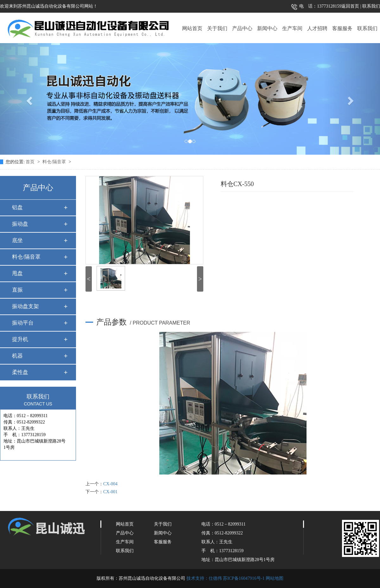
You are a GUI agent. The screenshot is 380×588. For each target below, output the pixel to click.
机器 (17, 356)
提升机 (20, 339)
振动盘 (20, 224)
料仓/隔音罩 (55, 162)
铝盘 (17, 207)
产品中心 (242, 28)
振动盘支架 (25, 306)
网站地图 (275, 578)
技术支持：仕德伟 (204, 578)
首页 (31, 162)
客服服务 (342, 28)
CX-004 (110, 484)
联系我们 (371, 6)
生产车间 (292, 28)
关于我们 (217, 28)
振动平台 (23, 323)
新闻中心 (267, 28)
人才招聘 (317, 28)
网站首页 (192, 28)
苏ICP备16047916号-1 (244, 578)
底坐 (17, 240)
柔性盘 (20, 372)
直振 (17, 290)
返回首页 (350, 6)
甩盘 (17, 273)
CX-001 (110, 492)
